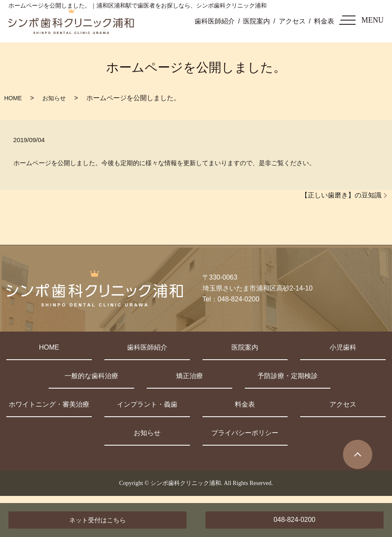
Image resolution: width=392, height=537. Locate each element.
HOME (13, 98)
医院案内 (257, 21)
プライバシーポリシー (245, 433)
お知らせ (54, 98)
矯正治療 (190, 376)
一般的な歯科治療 (91, 376)
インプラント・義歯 (147, 404)
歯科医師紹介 (215, 21)
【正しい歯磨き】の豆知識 (341, 195)
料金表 (324, 21)
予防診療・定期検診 (288, 376)
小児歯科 (343, 347)
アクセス (292, 21)
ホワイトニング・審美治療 (49, 404)
